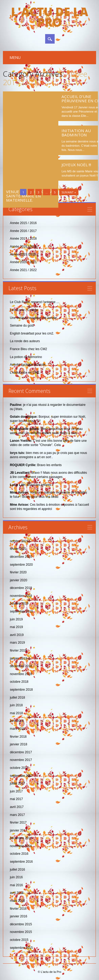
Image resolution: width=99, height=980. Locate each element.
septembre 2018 (21, 690)
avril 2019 (17, 635)
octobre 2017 (19, 768)
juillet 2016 (17, 870)
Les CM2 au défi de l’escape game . (26, 104)
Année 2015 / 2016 (23, 223)
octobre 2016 (19, 854)
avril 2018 (17, 721)
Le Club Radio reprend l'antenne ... (34, 302)
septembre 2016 (21, 862)
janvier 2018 (18, 744)
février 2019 (18, 651)
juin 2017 (16, 791)
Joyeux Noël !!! (76, 165)
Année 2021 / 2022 (23, 270)
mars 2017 (17, 815)
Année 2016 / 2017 (23, 231)
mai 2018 (16, 713)
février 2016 (18, 909)
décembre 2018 (21, 666)
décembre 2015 (21, 924)
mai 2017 (16, 799)
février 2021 (18, 549)
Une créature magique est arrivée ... (35, 318)
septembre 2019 (21, 611)
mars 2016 (17, 901)
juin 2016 (16, 877)
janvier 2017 (18, 830)
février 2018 (18, 737)
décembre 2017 (21, 752)
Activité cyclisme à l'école (28, 365)
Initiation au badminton (76, 133)
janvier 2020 (18, 580)
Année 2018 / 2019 (23, 247)
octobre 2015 (19, 940)
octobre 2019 (19, 603)
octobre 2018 (19, 682)
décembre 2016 (21, 838)
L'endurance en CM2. (25, 373)
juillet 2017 (17, 783)
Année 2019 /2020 (23, 254)
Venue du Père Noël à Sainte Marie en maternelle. (29, 145)
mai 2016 (16, 885)
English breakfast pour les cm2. (32, 333)
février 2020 (18, 572)
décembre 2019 (21, 588)
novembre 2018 (21, 674)
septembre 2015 (21, 948)
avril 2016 (17, 893)
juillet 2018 (17, 698)
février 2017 (18, 823)
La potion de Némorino (26, 357)
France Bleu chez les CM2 (28, 349)
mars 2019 (17, 643)
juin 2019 (16, 619)
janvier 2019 (18, 658)
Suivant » (69, 192)
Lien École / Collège (24, 310)
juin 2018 (16, 705)
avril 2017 (17, 807)
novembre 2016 (21, 846)
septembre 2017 (21, 776)
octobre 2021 (19, 541)
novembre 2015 (21, 932)
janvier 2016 (18, 916)
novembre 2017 (21, 760)
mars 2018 (17, 729)
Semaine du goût (22, 326)
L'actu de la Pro (50, 17)
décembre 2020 (21, 557)
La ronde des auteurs (25, 341)
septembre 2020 (21, 565)
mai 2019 (16, 627)
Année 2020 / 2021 (23, 262)
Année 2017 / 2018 (23, 239)
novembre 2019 (21, 596)
